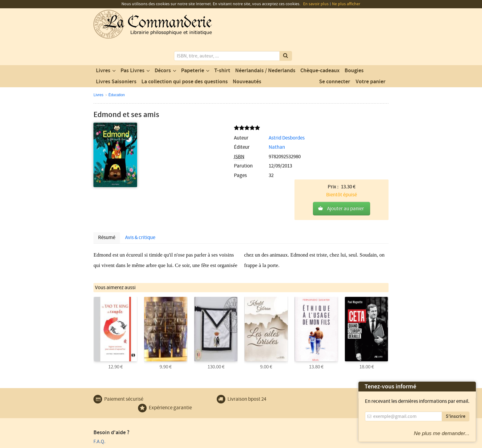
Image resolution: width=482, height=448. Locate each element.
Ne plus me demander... (442, 433)
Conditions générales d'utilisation (145, 442)
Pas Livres (132, 47)
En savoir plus (316, 4)
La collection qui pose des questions (185, 58)
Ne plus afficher (346, 4)
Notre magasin (184, 391)
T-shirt (222, 47)
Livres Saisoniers (116, 58)
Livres (103, 47)
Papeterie (193, 47)
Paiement (103, 391)
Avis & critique (140, 181)
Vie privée (102, 442)
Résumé (107, 181)
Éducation (117, 71)
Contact (177, 383)
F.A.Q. (99, 383)
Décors (163, 47)
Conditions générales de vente (206, 442)
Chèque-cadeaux (320, 47)
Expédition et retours (115, 409)
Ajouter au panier (346, 128)
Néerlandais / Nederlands (265, 47)
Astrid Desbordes (197, 114)
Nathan (187, 124)
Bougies (354, 47)
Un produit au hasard (191, 400)
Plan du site (105, 400)
